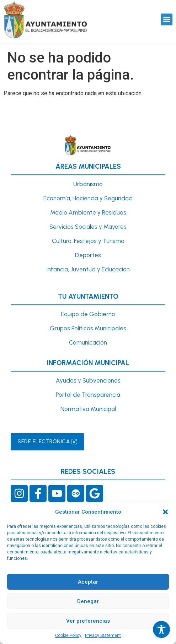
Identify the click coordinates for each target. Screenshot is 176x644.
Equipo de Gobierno (88, 314)
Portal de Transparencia (88, 395)
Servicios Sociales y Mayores (88, 227)
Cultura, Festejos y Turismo (88, 241)
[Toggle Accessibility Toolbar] (161, 629)
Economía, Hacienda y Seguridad (88, 198)
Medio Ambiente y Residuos (88, 212)
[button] (165, 512)
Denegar (88, 601)
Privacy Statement (103, 635)
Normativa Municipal (88, 409)
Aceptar (88, 582)
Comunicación (88, 342)
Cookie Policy (68, 635)
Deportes (88, 255)
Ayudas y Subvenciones (88, 380)
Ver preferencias (88, 621)
